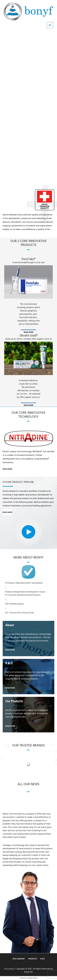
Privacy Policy (9, 969)
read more (28, 332)
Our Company (19, 959)
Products (33, 959)
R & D (42, 959)
